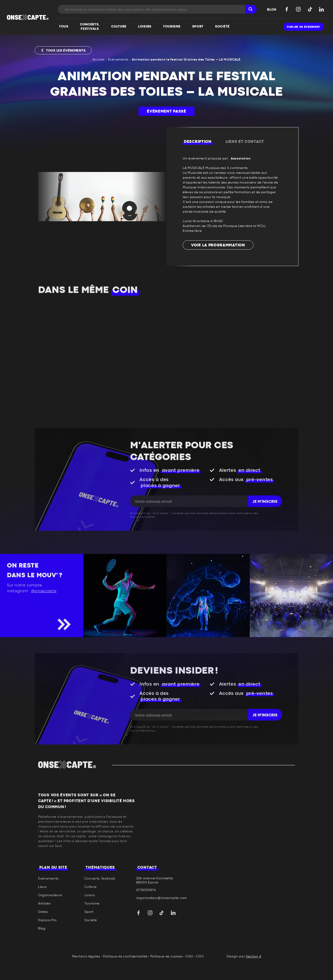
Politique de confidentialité (125, 974)
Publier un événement (304, 27)
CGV (200, 974)
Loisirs (90, 913)
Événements (118, 60)
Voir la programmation (218, 245)
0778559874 (146, 908)
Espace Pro (47, 938)
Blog (42, 946)
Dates (43, 929)
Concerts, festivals (100, 896)
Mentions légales (86, 974)
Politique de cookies (167, 974)
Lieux (42, 904)
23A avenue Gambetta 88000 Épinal (155, 898)
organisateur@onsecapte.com (162, 915)
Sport (89, 929)
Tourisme (92, 921)
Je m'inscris (265, 519)
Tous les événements (66, 51)
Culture (90, 904)
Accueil (99, 60)
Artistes (45, 921)
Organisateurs (50, 913)
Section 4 (253, 974)
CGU (190, 974)
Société (91, 938)
